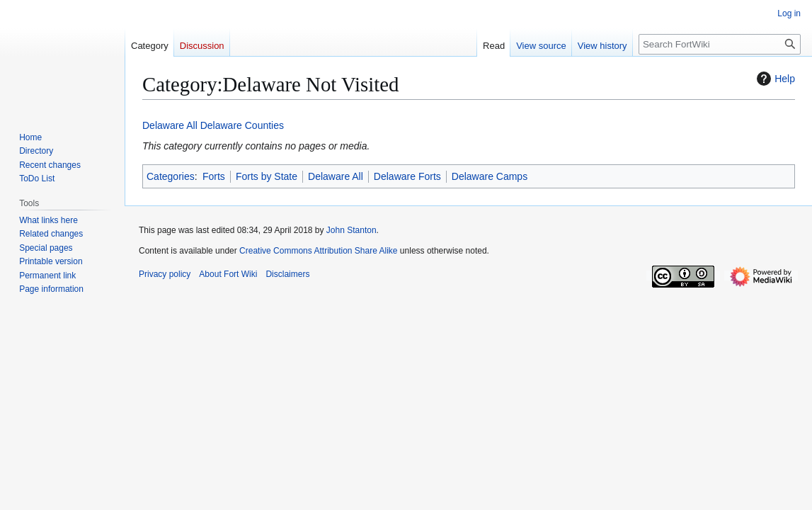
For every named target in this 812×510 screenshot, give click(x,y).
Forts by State (267, 176)
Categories (171, 176)
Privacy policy (165, 274)
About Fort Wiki (228, 274)
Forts (214, 176)
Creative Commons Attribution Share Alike (318, 251)
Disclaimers (287, 274)
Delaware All (170, 125)
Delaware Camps (490, 176)
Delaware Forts (407, 176)
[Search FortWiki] (720, 44)
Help (774, 79)
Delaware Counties (242, 125)
